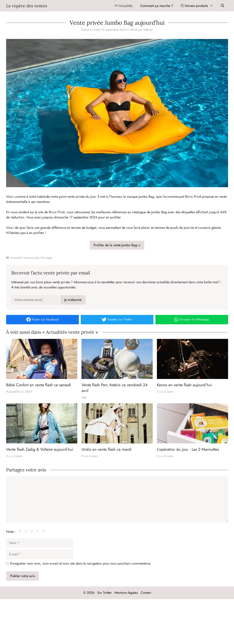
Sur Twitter (105, 593)
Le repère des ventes (27, 6)
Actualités (124, 6)
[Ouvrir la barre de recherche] (223, 6)
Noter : (11, 532)
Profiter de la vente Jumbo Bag (115, 245)
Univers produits (199, 6)
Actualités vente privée (25, 258)
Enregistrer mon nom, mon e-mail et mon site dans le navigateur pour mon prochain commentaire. (81, 563)
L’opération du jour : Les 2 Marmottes (188, 449)
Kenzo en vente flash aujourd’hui (184, 385)
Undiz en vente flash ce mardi (106, 449)
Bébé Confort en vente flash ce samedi (39, 385)
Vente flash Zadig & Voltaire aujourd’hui (40, 449)
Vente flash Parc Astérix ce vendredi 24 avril (115, 388)
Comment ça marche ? (157, 6)
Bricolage (47, 258)
